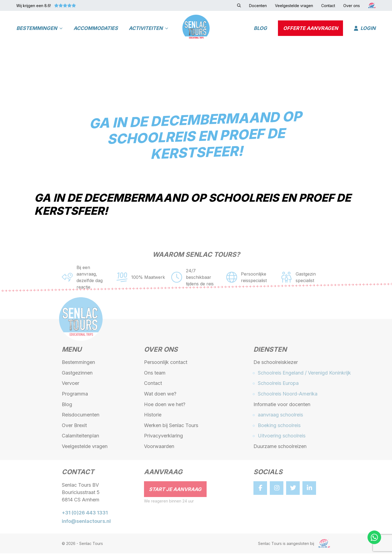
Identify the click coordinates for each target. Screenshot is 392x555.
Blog (260, 29)
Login (365, 29)
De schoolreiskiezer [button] (276, 364)
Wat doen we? (160, 396)
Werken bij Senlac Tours (171, 427)
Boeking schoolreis (279, 427)
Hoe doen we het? (165, 406)
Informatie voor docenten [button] (282, 406)
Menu (72, 352)
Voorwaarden (159, 448)
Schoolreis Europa (278, 385)
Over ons (161, 352)
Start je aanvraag (175, 491)
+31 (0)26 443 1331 (85, 515)
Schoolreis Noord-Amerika (288, 396)
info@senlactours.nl (86, 523)
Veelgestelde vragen (85, 448)
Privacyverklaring (163, 438)
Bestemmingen (39, 29)
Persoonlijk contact (166, 364)
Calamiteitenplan (80, 438)
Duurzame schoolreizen (280, 448)
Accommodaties (96, 29)
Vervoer (71, 385)
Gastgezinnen (77, 374)
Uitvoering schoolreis (282, 438)
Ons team (155, 374)
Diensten (270, 352)
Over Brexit (74, 427)
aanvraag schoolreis (280, 417)
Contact (153, 385)
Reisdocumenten (81, 417)
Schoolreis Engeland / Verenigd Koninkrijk (304, 374)
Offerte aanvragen (311, 29)
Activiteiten (148, 29)
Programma (75, 396)
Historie (153, 417)
